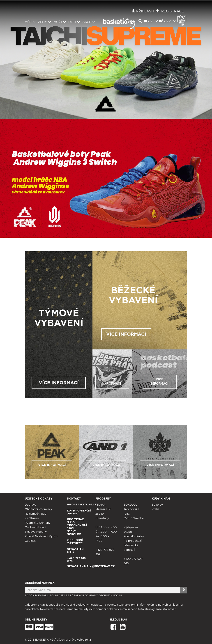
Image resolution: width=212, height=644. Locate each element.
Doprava (31, 505)
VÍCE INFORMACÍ (59, 383)
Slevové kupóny (36, 532)
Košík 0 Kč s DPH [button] (183, 17)
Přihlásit (145, 11)
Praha (156, 509)
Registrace (173, 11)
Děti (74, 22)
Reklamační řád (36, 514)
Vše (30, 22)
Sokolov (157, 505)
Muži (60, 22)
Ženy (45, 22)
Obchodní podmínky (38, 509)
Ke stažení (32, 518)
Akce (89, 22)
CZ (151, 21)
